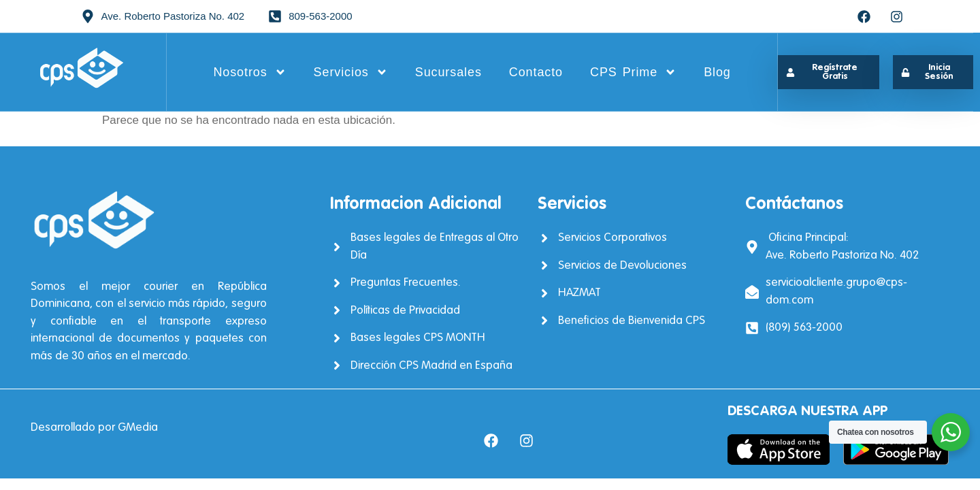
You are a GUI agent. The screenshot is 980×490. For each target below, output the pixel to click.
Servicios (351, 72)
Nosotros (249, 72)
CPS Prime (633, 72)
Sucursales (448, 72)
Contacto (536, 72)
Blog (717, 72)
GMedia (138, 428)
